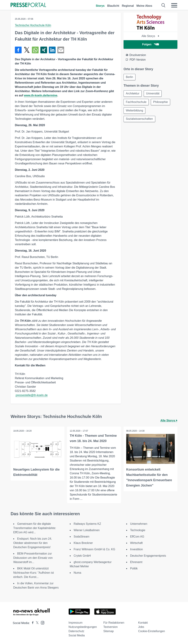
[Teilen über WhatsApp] (35, 50)
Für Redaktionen (114, 623)
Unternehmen (139, 524)
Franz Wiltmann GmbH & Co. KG (94, 549)
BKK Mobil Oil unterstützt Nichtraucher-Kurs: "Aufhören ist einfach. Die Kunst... (34, 573)
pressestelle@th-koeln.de (32, 395)
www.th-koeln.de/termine (41, 95)
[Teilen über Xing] (44, 50)
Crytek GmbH (82, 556)
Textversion (111, 627)
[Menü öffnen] (174, 5)
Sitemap (109, 631)
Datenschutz (76, 631)
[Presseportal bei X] (36, 623)
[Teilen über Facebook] (18, 50)
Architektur (133, 93)
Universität (153, 93)
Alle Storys (150, 36)
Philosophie (160, 102)
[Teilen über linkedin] (52, 50)
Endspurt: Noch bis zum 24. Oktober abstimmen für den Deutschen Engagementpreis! (33, 543)
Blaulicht (113, 6)
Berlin (129, 77)
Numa (77, 573)
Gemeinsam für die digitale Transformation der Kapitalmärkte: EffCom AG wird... (35, 528)
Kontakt (143, 623)
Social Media (77, 635)
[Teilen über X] (27, 50)
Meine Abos (144, 6)
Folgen (150, 44)
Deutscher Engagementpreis (148, 556)
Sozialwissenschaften (139, 119)
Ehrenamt (136, 562)
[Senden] (61, 50)
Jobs (141, 627)
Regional (128, 6)
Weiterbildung (135, 110)
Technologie (138, 530)
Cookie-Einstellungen (151, 631)
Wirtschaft (136, 543)
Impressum (76, 623)
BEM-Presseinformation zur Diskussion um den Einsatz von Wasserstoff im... (33, 558)
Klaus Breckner (83, 543)
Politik (134, 568)
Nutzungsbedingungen (83, 627)
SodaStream (82, 537)
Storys (100, 6)
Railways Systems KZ (87, 524)
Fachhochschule (136, 102)
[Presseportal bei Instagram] (42, 622)
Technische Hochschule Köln (33, 25)
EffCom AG (137, 537)
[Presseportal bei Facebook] (32, 623)
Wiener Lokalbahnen (87, 530)
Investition (136, 549)
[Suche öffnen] (163, 5)
